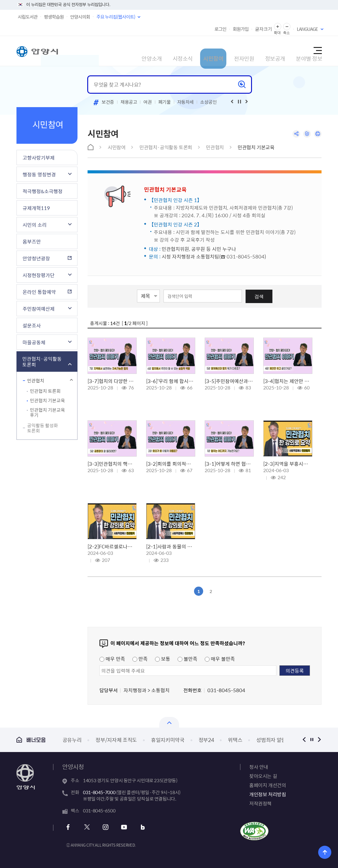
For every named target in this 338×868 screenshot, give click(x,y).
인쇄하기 (317, 134)
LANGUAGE (307, 29)
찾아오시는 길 (263, 776)
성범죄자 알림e (272, 740)
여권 (147, 102)
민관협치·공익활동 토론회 (42, 362)
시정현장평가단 (39, 275)
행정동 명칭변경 (39, 174)
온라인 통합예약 (39, 292)
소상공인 (209, 102)
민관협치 (36, 381)
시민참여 (185, 51)
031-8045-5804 (246, 256)
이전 (304, 740)
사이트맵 (317, 51)
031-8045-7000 (99, 792)
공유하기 (293, 134)
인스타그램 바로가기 (104, 827)
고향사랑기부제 (39, 157)
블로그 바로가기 (137, 827)
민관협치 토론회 (45, 391)
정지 (312, 740)
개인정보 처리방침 (268, 794)
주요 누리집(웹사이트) (116, 17)
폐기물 (165, 102)
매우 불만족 (220, 659)
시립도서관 (28, 17)
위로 (329, 851)
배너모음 (31, 740)
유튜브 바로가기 (120, 827)
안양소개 (118, 51)
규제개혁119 (36, 208)
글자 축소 (287, 27)
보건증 (108, 102)
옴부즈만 (32, 241)
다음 (319, 740)
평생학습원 (54, 17)
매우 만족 (112, 659)
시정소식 (152, 51)
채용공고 (129, 102)
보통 (163, 659)
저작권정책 (260, 803)
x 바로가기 (87, 827)
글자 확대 (278, 27)
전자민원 (219, 51)
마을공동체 (34, 342)
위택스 (235, 740)
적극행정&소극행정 (43, 191)
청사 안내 (259, 767)
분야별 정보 (289, 51)
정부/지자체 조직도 (116, 740)
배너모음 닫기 (169, 722)
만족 (140, 659)
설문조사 (32, 325)
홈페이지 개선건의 (268, 785)
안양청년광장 (36, 258)
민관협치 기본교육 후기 (47, 412)
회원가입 (241, 29)
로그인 (220, 29)
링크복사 (305, 134)
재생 (239, 102)
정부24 (206, 740)
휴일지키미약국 (168, 740)
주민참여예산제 (39, 309)
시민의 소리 (35, 225)
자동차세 (186, 102)
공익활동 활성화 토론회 (43, 428)
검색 (259, 296)
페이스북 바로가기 (71, 827)
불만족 (187, 659)
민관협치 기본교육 (47, 400)
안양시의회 (80, 17)
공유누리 (72, 740)
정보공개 (253, 51)
